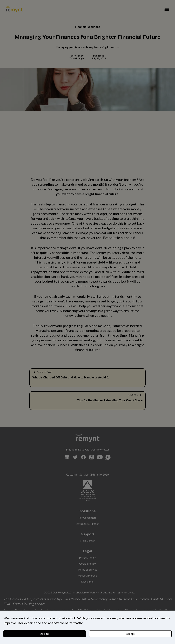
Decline (45, 634)
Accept (130, 634)
